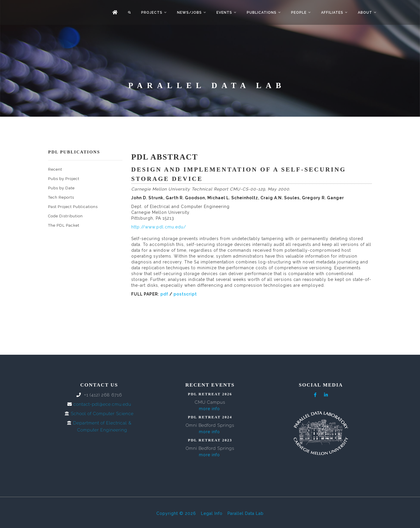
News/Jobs (189, 13)
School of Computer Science (102, 414)
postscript (185, 294)
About (365, 13)
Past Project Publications (73, 207)
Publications (262, 13)
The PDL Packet (64, 225)
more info (209, 409)
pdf (164, 294)
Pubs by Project (64, 179)
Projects (152, 13)
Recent (55, 169)
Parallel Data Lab (246, 513)
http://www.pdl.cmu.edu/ (159, 227)
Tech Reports (61, 197)
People (299, 13)
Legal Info (212, 513)
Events (224, 13)
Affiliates (332, 13)
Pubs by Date (61, 188)
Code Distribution (65, 216)
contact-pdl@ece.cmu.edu (102, 404)
